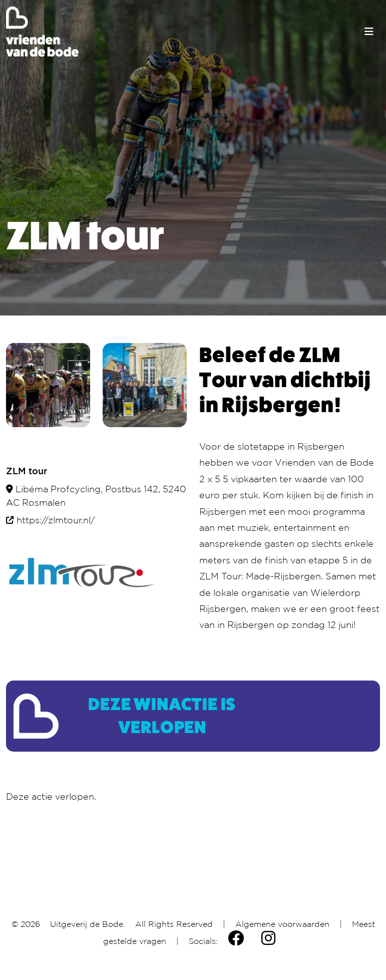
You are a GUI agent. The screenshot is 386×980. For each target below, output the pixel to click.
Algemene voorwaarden (282, 924)
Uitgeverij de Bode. (88, 924)
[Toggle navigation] (369, 32)
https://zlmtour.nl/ (56, 520)
